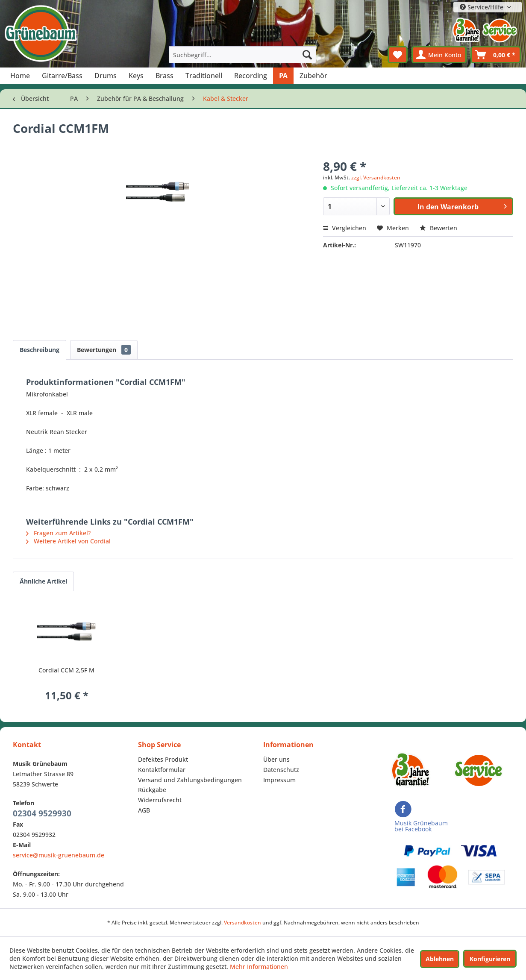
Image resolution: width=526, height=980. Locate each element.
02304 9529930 (42, 813)
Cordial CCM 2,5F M (66, 670)
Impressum (279, 780)
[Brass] (165, 76)
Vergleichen (345, 228)
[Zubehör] (313, 76)
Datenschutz (281, 770)
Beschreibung (40, 350)
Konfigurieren (490, 959)
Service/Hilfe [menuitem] (482, 7)
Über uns (276, 759)
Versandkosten (242, 923)
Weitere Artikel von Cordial (68, 541)
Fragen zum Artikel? (58, 533)
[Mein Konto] (439, 55)
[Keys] (136, 76)
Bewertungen (104, 350)
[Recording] (251, 76)
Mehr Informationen (259, 967)
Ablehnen (440, 959)
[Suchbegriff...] (242, 55)
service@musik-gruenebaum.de (59, 855)
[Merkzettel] (398, 55)
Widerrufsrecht (160, 800)
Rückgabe (152, 790)
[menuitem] (242, 55)
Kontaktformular (162, 770)
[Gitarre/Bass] (62, 76)
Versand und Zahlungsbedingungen (190, 780)
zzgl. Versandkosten (376, 178)
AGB (144, 810)
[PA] (283, 76)
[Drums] (106, 76)
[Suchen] (307, 55)
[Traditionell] (204, 76)
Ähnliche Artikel (43, 581)
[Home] (20, 76)
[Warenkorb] (496, 55)
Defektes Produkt (163, 759)
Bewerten (438, 228)
